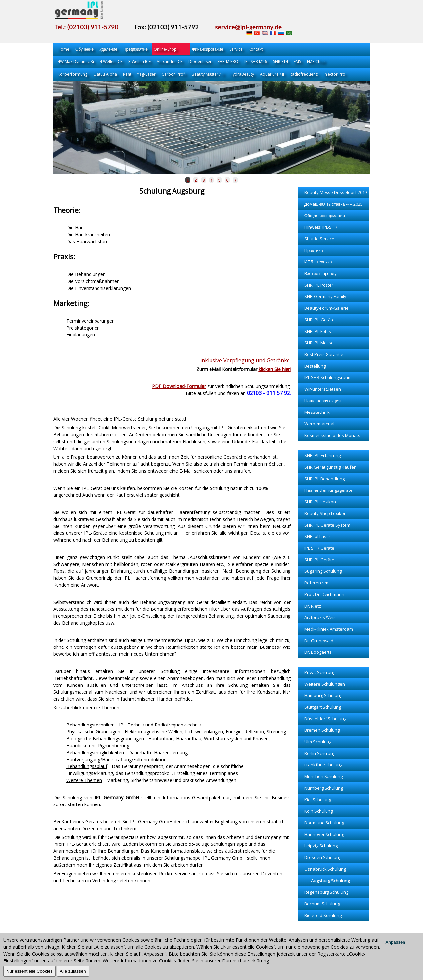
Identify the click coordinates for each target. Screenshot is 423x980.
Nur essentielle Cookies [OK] (29, 971)
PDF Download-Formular (179, 386)
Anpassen (395, 942)
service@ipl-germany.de (248, 27)
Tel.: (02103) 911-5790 (87, 27)
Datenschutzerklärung (246, 961)
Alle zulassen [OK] (73, 971)
